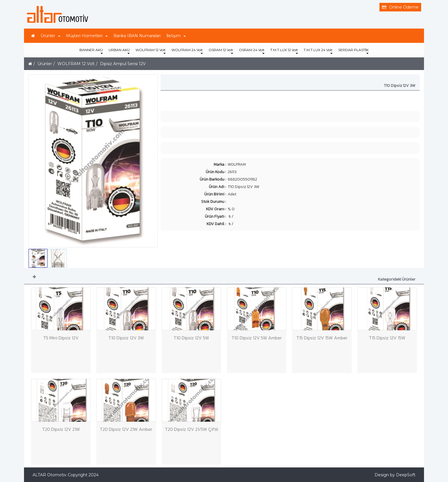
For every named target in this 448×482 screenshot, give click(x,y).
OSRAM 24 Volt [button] (252, 51)
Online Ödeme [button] (400, 7)
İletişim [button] (176, 36)
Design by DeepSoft (395, 475)
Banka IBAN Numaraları (137, 36)
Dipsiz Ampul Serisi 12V (123, 64)
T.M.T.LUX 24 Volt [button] (318, 51)
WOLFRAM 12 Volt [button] (151, 51)
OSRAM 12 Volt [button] (221, 51)
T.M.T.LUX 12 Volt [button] (284, 51)
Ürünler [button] (50, 36)
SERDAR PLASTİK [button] (353, 51)
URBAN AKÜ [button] (119, 51)
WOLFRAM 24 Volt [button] (187, 51)
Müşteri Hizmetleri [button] (87, 36)
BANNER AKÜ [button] (91, 51)
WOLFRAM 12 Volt (76, 64)
